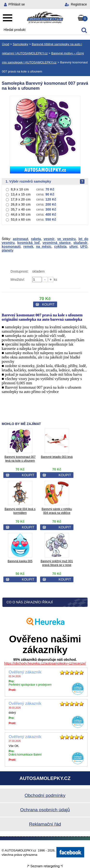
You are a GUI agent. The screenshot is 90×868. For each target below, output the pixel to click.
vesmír (49, 239)
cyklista (60, 246)
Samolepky (20, 44)
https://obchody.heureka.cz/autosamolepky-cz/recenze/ (45, 663)
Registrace (79, 4)
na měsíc (44, 246)
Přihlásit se (17, 4)
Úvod (6, 44)
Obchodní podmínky (45, 795)
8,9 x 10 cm (20, 189)
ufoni (73, 246)
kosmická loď (29, 243)
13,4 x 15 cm (21, 194)
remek (28, 246)
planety (8, 250)
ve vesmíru (66, 239)
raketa (36, 239)
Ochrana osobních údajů (45, 810)
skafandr (80, 243)
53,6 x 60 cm (21, 219)
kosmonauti (11, 246)
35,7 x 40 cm (21, 209)
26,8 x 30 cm (21, 204)
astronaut (21, 239)
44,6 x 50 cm (21, 214)
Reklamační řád (45, 824)
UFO (84, 246)
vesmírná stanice (57, 243)
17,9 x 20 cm (21, 199)
